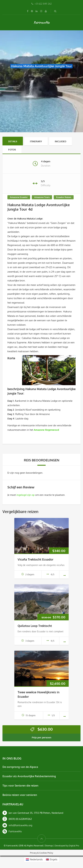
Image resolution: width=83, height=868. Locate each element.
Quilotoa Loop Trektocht (35, 626)
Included (61, 141)
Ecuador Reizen (64, 197)
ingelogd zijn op (26, 495)
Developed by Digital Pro (67, 846)
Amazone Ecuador (19, 197)
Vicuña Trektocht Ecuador (35, 559)
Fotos (12, 150)
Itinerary (36, 141)
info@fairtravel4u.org (20, 825)
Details (13, 141)
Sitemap (49, 846)
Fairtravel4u (41, 22)
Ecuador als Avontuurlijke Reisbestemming (29, 776)
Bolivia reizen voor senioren (20, 795)
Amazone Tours (42, 197)
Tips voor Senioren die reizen (20, 786)
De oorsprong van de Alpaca (20, 767)
